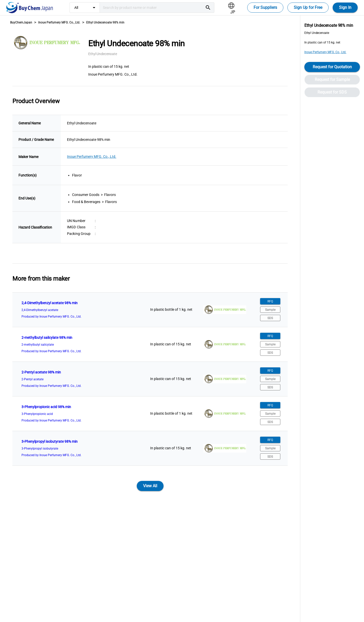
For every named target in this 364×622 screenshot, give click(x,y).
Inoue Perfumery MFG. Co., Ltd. (59, 23)
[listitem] (150, 310)
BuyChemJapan (21, 23)
